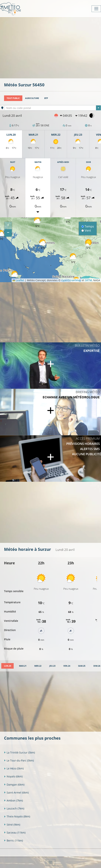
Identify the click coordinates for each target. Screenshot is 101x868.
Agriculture (32, 98)
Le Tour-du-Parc (19, 760)
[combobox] (53, 108)
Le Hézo (14, 768)
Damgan (14, 785)
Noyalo (13, 776)
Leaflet (18, 280)
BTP (46, 98)
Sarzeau (15, 833)
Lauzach (14, 808)
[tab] (7, 666)
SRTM (88, 280)
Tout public (13, 98)
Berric (13, 840)
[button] (37, 222)
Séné (12, 825)
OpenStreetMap (71, 280)
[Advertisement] (53, 47)
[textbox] (53, 108)
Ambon (13, 800)
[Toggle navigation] (96, 9)
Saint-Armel (16, 793)
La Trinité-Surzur (19, 752)
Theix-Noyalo (17, 816)
